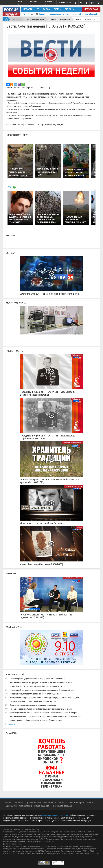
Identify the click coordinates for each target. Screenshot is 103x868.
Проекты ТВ (50, 803)
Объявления (26, 806)
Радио (46, 9)
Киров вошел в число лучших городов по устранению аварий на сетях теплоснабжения (46, 716)
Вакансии (12, 733)
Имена (79, 527)
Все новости (10, 724)
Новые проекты (15, 351)
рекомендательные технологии (55, 815)
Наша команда (42, 806)
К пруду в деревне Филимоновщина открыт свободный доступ (36, 720)
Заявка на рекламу (48, 3)
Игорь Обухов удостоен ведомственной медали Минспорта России (38, 686)
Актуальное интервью (73, 578)
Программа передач (62, 806)
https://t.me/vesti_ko (54, 125)
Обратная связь (33, 3)
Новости (28, 9)
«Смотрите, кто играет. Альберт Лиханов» (42, 523)
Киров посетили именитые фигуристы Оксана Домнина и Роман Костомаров (41, 682)
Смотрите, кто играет (73, 487)
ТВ (38, 9)
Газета (57, 9)
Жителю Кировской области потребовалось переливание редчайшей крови (41, 709)
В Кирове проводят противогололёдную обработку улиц (33, 701)
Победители (77, 355)
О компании (8, 3)
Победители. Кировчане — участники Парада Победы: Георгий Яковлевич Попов (48, 437)
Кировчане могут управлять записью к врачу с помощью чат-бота (37, 694)
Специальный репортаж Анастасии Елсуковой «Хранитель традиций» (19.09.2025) (50, 481)
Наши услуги (20, 3)
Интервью (12, 574)
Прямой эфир (91, 9)
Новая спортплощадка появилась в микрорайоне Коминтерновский (38, 679)
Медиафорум (14, 627)
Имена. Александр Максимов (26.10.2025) (41, 564)
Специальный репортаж (72, 443)
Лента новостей (15, 675)
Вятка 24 (69, 9)
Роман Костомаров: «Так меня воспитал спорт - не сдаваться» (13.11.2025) (46, 616)
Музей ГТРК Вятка (16, 303)
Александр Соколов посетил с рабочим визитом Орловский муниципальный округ (43, 713)
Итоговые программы (36, 19)
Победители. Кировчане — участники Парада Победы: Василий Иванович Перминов (48, 393)
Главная (8, 803)
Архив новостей (34, 803)
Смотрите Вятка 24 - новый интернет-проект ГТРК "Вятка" (50, 294)
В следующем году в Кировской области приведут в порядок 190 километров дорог (45, 698)
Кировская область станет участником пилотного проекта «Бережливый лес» (42, 690)
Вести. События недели (61, 19)
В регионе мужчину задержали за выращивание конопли (33, 705)
